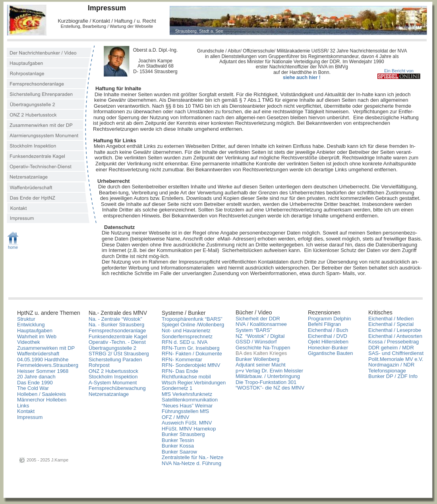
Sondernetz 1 (177, 388)
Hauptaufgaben (35, 331)
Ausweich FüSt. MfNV (187, 423)
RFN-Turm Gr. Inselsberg (190, 348)
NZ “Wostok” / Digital (260, 336)
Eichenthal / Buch (328, 330)
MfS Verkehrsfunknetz (187, 394)
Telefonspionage (387, 371)
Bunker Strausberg (184, 434)
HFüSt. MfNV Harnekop (189, 429)
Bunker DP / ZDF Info (393, 376)
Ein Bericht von (399, 71)
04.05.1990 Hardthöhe (43, 360)
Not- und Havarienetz (186, 331)
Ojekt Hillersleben (328, 342)
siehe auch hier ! (302, 78)
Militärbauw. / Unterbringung (268, 376)
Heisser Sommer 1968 (43, 371)
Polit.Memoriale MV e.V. (396, 359)
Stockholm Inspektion (113, 377)
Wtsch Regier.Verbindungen (194, 383)
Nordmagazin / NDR (391, 365)
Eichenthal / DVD (328, 336)
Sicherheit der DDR (258, 319)
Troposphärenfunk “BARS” (192, 319)
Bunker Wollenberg (257, 359)
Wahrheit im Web (37, 336)
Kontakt (26, 411)
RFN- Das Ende (180, 371)
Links (23, 406)
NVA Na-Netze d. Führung (191, 463)
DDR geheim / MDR (391, 348)
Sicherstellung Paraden (115, 360)
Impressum (30, 417)
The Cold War (33, 388)
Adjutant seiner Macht (261, 365)
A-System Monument (113, 383)
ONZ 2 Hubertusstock (113, 371)
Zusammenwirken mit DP (46, 348)
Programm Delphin (329, 319)
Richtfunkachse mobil (186, 377)
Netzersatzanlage (109, 394)
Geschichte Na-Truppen (263, 348)
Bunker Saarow (179, 452)
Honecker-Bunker (328, 348)
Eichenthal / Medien (391, 319)
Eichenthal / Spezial (391, 324)
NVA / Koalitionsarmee (261, 324)
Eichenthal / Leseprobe (395, 330)
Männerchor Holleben (42, 400)
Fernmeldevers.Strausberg (48, 365)
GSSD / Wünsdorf (256, 342)
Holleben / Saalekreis (42, 394)
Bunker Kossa (178, 446)
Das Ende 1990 (35, 383)
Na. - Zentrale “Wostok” (115, 319)
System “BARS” (254, 330)
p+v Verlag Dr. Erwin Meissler (269, 371)
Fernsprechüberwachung (117, 388)
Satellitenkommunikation (190, 400)
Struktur (26, 319)
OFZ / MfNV (175, 417)
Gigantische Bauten (330, 353)
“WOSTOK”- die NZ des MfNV (270, 388)
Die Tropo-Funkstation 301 (266, 382)
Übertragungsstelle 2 (112, 348)
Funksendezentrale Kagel (118, 336)
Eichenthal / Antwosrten (395, 336)
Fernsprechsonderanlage (117, 331)
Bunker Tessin (178, 440)
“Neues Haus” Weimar (187, 406)
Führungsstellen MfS (185, 411)
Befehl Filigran (324, 324)
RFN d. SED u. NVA (185, 342)
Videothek (29, 342)
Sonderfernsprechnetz (187, 336)
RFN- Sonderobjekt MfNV (191, 365)
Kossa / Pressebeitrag (393, 342)
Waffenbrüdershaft (38, 354)
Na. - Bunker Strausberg (116, 325)
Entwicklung (31, 325)
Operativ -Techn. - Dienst (117, 342)
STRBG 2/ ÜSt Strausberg (119, 354)
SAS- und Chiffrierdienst (396, 353)
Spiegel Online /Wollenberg (193, 325)
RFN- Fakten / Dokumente (192, 354)
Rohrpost (99, 365)
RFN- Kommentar (182, 360)
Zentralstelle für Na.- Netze (192, 457)
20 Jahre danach (36, 377)
